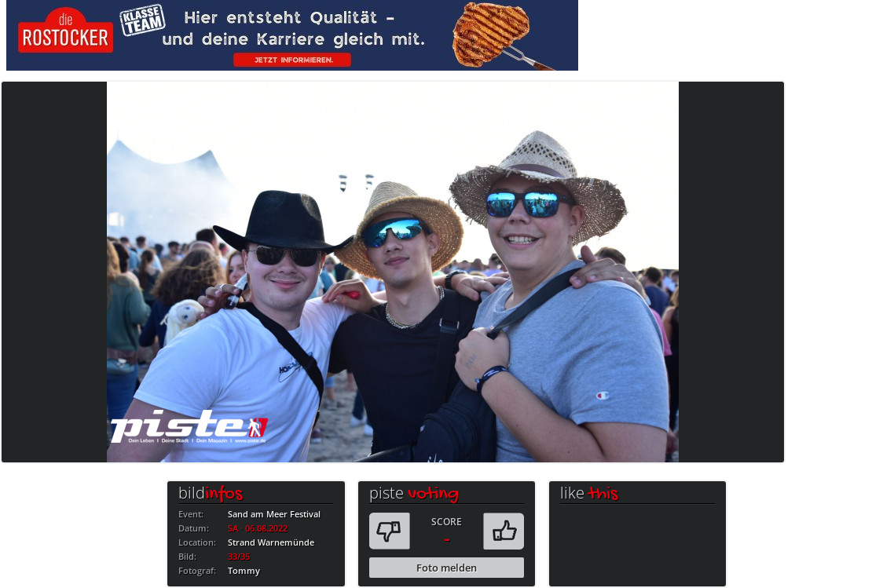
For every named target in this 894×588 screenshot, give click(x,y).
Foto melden (447, 568)
